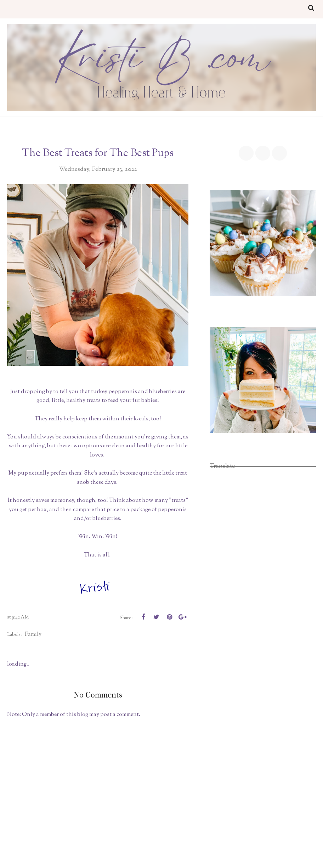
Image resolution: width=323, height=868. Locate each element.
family (33, 634)
